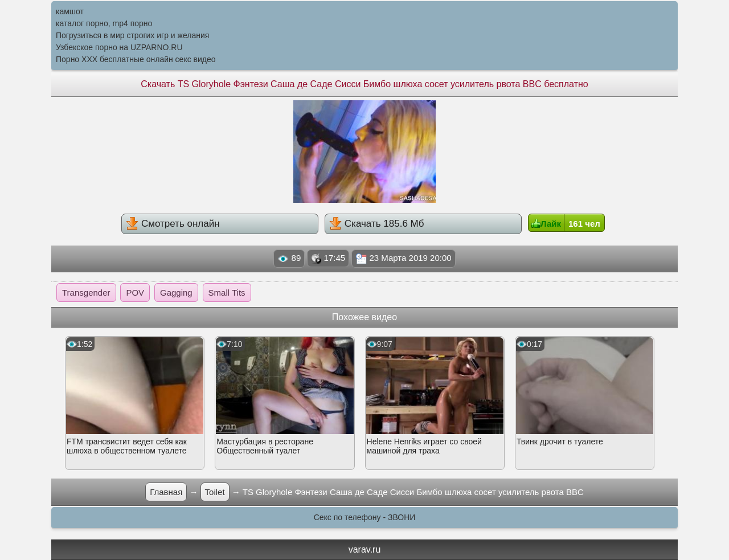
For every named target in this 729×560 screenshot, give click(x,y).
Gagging (176, 293)
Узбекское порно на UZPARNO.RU (119, 47)
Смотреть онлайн (173, 223)
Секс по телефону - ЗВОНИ (365, 517)
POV (135, 293)
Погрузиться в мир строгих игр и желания (132, 35)
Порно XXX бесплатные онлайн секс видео (136, 59)
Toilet (215, 492)
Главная (166, 492)
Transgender (86, 293)
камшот (70, 11)
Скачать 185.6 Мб (376, 223)
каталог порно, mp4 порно (104, 23)
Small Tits (227, 293)
